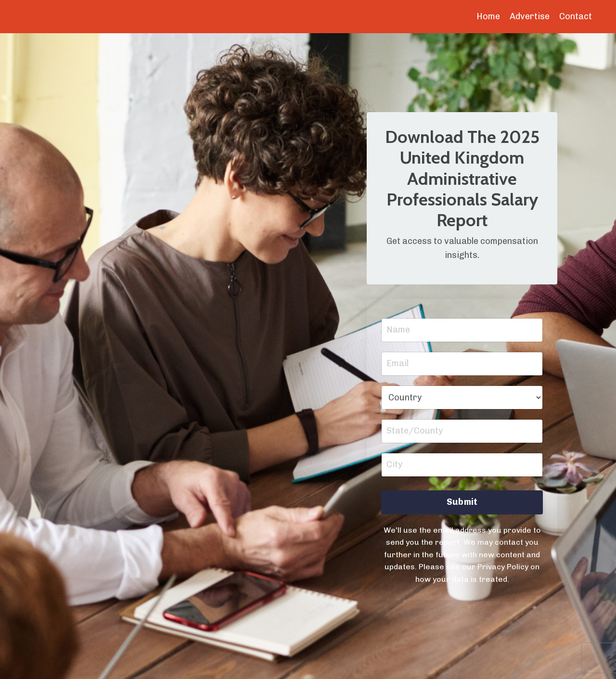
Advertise (530, 16)
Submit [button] (462, 502)
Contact (576, 16)
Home (488, 16)
